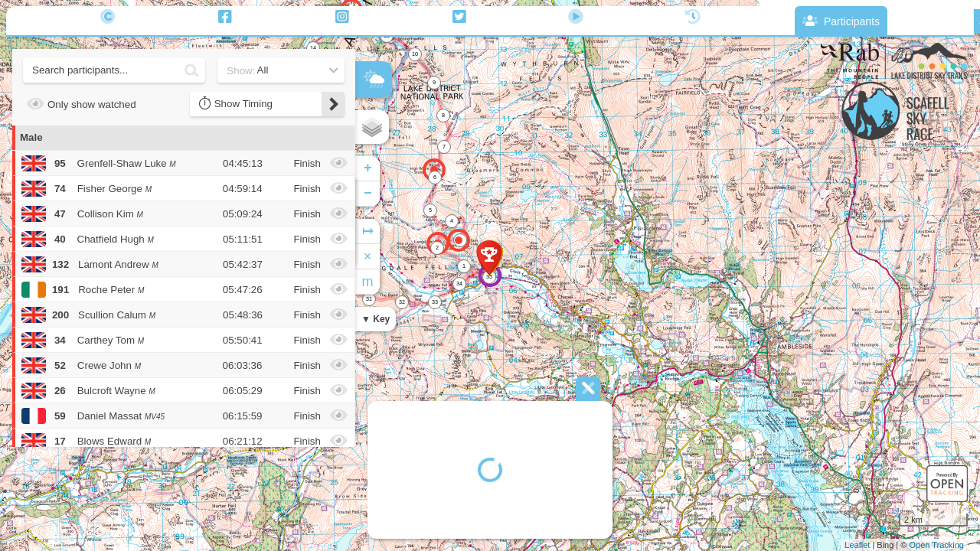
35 (489, 277)
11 (387, 36)
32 (402, 302)
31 (369, 299)
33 (435, 302)
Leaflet (857, 545)
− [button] (368, 194)
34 (459, 284)
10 (415, 54)
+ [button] (368, 168)
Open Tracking (936, 545)
